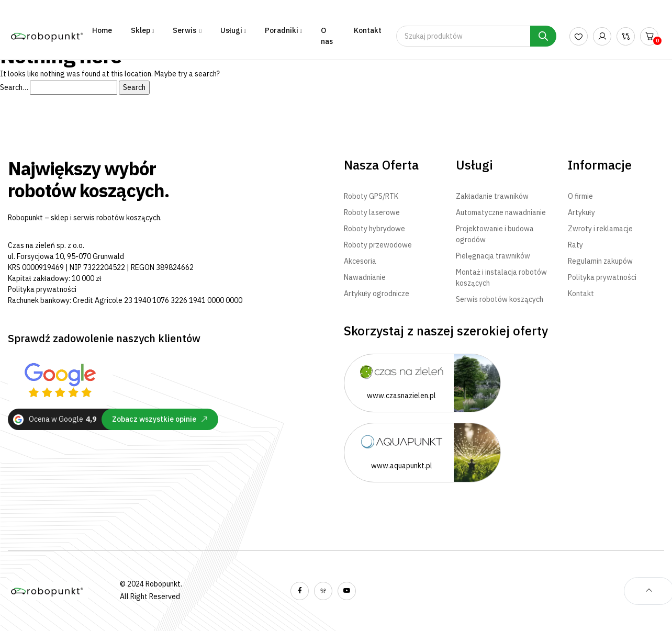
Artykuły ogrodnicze (377, 294)
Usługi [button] (231, 30)
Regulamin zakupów (600, 261)
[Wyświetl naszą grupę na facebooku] (323, 591)
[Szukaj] (543, 36)
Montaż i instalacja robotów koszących (501, 278)
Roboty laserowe (372, 212)
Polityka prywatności (42, 289)
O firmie (580, 196)
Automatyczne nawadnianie (501, 212)
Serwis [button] (185, 30)
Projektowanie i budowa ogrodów (495, 234)
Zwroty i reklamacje (600, 229)
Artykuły (581, 212)
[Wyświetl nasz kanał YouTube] (347, 591)
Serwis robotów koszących (500, 299)
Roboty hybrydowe (374, 229)
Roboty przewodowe (378, 245)
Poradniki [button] (282, 30)
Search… (14, 87)
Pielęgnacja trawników (493, 256)
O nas (327, 36)
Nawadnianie (365, 277)
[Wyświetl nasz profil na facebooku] (300, 591)
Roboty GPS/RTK (371, 196)
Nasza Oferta (381, 165)
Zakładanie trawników (492, 196)
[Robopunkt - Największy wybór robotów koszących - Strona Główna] (48, 36)
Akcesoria (360, 261)
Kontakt (368, 30)
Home (102, 30)
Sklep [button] (141, 30)
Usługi (474, 165)
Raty (575, 245)
